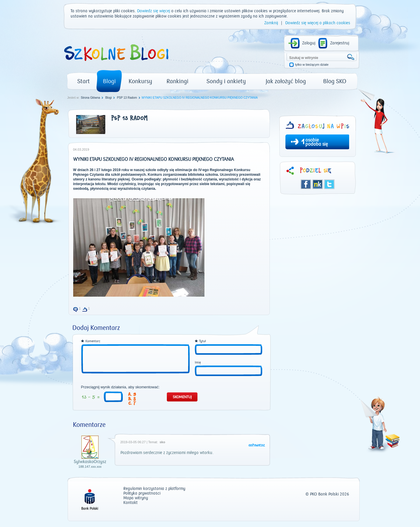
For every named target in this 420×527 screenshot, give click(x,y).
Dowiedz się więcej (154, 11)
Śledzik (318, 184)
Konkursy (140, 81)
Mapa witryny (136, 498)
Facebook (306, 184)
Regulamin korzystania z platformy (154, 489)
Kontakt (131, 503)
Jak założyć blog (286, 81)
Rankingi (177, 81)
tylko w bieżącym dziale (312, 65)
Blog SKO (335, 81)
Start (84, 81)
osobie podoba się (317, 142)
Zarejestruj (340, 43)
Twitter (329, 184)
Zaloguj (309, 43)
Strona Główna (90, 98)
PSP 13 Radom (127, 98)
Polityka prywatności (142, 494)
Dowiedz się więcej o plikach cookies (318, 23)
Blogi (109, 81)
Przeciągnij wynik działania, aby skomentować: (120, 387)
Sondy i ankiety (226, 81)
